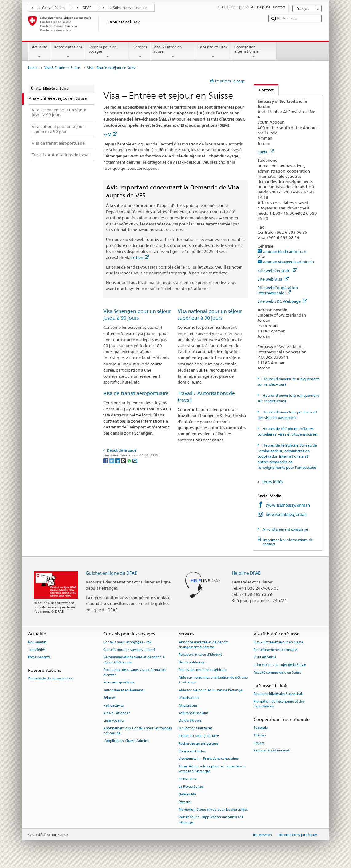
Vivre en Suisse (265, 657)
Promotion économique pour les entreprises (213, 810)
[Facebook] (106, 460)
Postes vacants (39, 657)
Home (33, 68)
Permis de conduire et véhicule (203, 670)
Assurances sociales (193, 713)
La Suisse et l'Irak (213, 52)
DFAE (87, 8)
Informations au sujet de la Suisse (280, 665)
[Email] (135, 460)
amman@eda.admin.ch (285, 251)
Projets (259, 743)
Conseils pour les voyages (108, 52)
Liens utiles (187, 779)
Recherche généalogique (198, 744)
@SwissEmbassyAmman (288, 505)
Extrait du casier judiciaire (199, 736)
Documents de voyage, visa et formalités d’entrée (135, 673)
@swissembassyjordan (286, 514)
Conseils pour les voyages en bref (129, 650)
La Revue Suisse (191, 787)
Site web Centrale (277, 270)
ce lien (140, 257)
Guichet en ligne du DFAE (111, 573)
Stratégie (261, 728)
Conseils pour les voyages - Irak (127, 642)
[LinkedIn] (118, 460)
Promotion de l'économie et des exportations (279, 704)
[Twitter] (112, 460)
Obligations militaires (195, 729)
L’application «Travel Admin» (126, 741)
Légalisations (189, 698)
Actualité (39, 52)
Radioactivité (113, 705)
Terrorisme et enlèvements (124, 690)
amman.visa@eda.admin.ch (288, 262)
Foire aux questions (119, 683)
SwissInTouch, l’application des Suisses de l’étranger (211, 820)
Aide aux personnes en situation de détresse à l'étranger (213, 680)
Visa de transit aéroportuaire (136, 393)
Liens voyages (114, 721)
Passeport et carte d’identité (200, 655)
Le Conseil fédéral (51, 8)
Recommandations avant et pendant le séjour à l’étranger (134, 660)
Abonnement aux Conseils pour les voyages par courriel (137, 731)
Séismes (109, 698)
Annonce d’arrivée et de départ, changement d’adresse (204, 645)
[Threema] (124, 460)
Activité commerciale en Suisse (277, 673)
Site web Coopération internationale (278, 290)
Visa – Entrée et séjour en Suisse (278, 642)
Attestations (188, 705)
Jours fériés (272, 482)
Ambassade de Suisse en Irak (50, 679)
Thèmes (260, 735)
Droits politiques (191, 662)
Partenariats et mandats (272, 751)
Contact (264, 90)
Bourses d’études (192, 751)
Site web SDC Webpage (282, 301)
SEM (110, 134)
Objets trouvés (190, 721)
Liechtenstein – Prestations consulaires (208, 759)
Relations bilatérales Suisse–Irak (278, 694)
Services (140, 52)
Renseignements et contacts (275, 650)
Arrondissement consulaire (285, 529)
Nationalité (187, 794)
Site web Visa (273, 279)
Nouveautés (37, 642)
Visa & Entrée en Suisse (173, 52)
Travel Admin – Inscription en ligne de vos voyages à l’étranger (211, 769)
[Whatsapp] (130, 460)
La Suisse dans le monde (128, 8)
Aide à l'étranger (116, 713)
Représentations (68, 52)
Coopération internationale (254, 52)
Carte (266, 152)
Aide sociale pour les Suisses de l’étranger (211, 690)
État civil (185, 802)
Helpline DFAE (246, 573)
